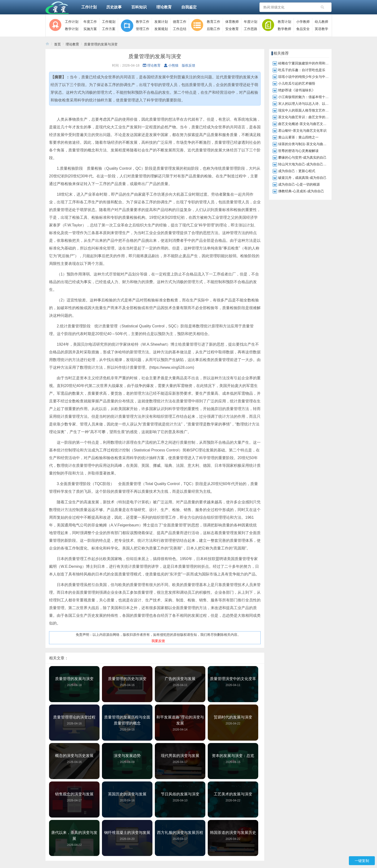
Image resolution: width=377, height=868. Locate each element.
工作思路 (251, 29)
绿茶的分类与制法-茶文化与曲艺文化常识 (309, 144)
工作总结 (180, 29)
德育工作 (180, 22)
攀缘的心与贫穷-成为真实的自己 (302, 157)
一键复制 (362, 861)
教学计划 (72, 29)
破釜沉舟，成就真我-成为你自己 (302, 178)
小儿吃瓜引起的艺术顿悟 (297, 83)
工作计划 (89, 7)
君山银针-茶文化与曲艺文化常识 (302, 131)
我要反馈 (158, 641)
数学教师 (284, 29)
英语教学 (321, 29)
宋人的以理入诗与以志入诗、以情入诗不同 (310, 104)
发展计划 (161, 22)
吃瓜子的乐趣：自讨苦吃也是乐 (302, 70)
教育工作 (214, 22)
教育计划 (284, 22)
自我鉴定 (189, 7)
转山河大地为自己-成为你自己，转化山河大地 (312, 164)
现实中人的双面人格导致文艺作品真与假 (308, 110)
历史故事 (114, 7)
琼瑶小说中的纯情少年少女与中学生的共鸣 (310, 77)
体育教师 (232, 22)
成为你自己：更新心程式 (297, 171)
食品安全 (303, 29)
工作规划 (109, 22)
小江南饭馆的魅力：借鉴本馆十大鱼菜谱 (308, 97)
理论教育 (164, 7)
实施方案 (90, 29)
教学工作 (143, 22)
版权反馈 (188, 65)
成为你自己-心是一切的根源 (299, 184)
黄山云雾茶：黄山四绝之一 (298, 137)
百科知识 (139, 7)
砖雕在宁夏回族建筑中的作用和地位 (305, 63)
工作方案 (109, 29)
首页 (57, 44)
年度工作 (90, 22)
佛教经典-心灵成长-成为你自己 (301, 191)
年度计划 (251, 22)
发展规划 (161, 29)
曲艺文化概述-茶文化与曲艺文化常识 (306, 124)
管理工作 (143, 29)
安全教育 (232, 29)
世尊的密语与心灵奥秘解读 (298, 151)
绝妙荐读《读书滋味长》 (297, 90)
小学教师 (303, 22)
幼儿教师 (321, 22)
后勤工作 (214, 29)
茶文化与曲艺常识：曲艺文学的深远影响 (308, 117)
